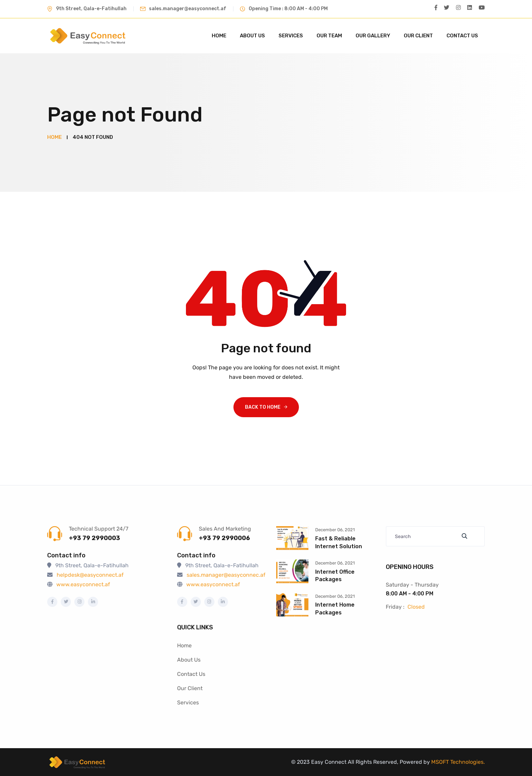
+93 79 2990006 (224, 538)
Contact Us (462, 36)
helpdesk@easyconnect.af (90, 575)
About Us (252, 36)
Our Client (418, 36)
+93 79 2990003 (94, 538)
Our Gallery (373, 36)
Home (219, 36)
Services (291, 36)
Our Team (329, 36)
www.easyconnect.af (83, 584)
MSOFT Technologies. (457, 762)
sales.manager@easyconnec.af (226, 575)
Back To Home (263, 407)
